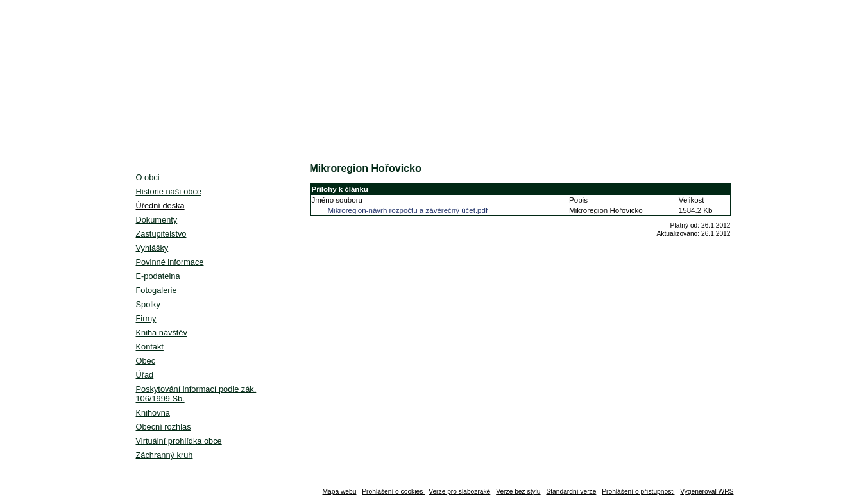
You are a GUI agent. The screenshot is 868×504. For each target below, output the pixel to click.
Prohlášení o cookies (393, 491)
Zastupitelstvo (161, 234)
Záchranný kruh (165, 455)
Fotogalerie (157, 290)
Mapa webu (340, 491)
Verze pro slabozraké (459, 491)
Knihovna (153, 413)
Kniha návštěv (162, 332)
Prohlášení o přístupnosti (638, 491)
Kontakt (150, 347)
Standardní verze (571, 491)
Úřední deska (160, 206)
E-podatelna (158, 276)
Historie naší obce (169, 191)
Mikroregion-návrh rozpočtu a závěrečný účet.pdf (408, 210)
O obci (148, 177)
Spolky (148, 304)
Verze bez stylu (518, 491)
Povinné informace (170, 262)
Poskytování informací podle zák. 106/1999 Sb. (196, 394)
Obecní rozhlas (164, 427)
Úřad (145, 375)
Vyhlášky (152, 248)
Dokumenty (157, 220)
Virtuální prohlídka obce (179, 441)
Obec (146, 361)
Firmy (146, 318)
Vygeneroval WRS (707, 491)
